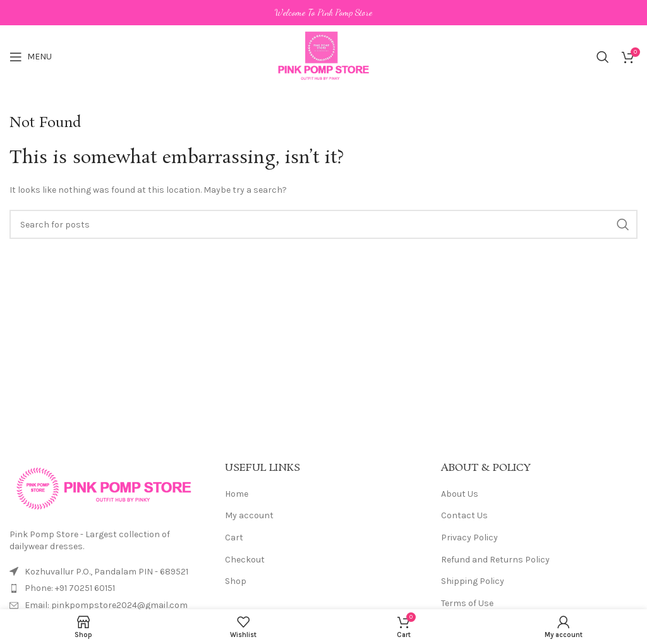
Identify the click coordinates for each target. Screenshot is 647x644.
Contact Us (464, 515)
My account (249, 515)
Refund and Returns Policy (495, 560)
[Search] (603, 57)
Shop (236, 581)
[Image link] (104, 488)
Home (237, 494)
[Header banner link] (323, 13)
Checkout (245, 560)
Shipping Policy (473, 581)
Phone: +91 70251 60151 (70, 588)
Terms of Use (467, 603)
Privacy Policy (469, 538)
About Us (460, 494)
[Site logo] (324, 56)
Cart (234, 538)
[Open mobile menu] (31, 57)
